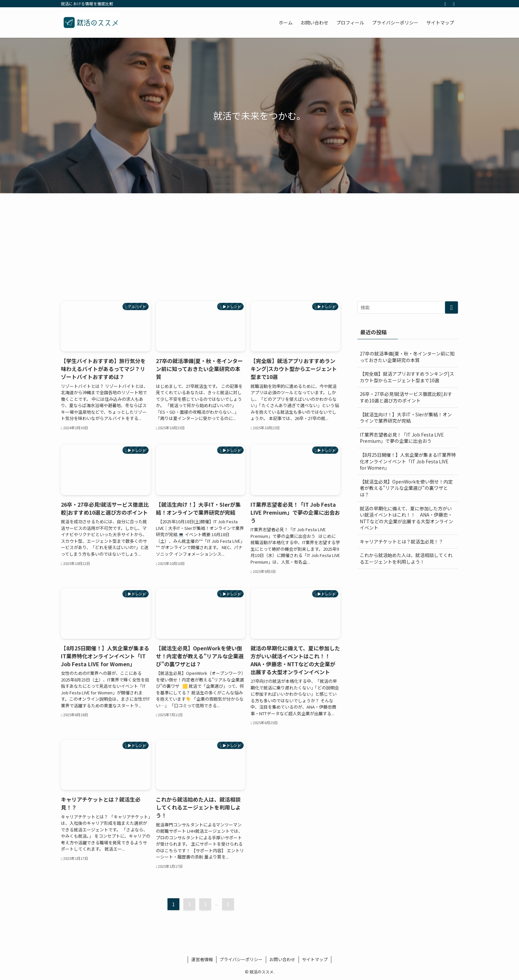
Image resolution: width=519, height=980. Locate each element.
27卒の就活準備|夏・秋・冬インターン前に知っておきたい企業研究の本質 (407, 357)
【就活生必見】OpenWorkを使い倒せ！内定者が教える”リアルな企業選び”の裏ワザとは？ (406, 488)
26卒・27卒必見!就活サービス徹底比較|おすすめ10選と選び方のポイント (406, 397)
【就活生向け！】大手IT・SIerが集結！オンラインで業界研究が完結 (406, 418)
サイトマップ (315, 959)
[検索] (454, 4)
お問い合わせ (282, 959)
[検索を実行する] (451, 307)
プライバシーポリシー (241, 959)
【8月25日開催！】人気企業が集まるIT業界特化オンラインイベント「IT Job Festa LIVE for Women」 (408, 461)
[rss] (445, 4)
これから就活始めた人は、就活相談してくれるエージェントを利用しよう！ (406, 558)
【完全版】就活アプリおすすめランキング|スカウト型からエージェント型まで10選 (407, 377)
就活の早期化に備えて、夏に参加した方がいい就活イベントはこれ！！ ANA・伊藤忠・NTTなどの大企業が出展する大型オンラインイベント (406, 518)
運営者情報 (202, 959)
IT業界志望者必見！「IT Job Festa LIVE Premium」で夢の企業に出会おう (402, 438)
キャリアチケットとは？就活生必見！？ (401, 541)
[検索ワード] (408, 307)
